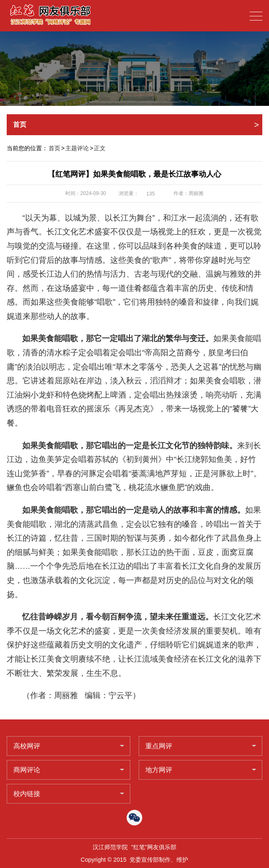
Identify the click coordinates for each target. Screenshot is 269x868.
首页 (54, 148)
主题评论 (77, 148)
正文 (100, 148)
